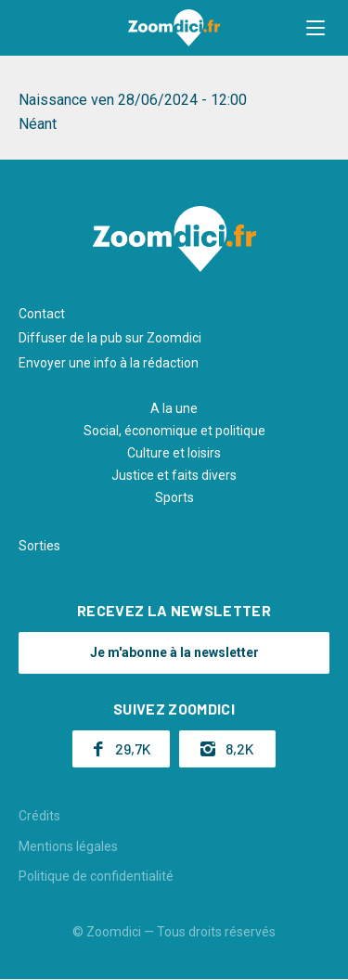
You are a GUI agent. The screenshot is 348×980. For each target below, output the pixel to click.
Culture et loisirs (174, 453)
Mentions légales (68, 846)
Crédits (39, 816)
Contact (42, 314)
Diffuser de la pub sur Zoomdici (110, 338)
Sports (174, 497)
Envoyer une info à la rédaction (109, 363)
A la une (174, 408)
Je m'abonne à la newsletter (174, 652)
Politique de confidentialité (96, 876)
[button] (316, 28)
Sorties (39, 546)
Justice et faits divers (174, 475)
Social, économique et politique (174, 431)
